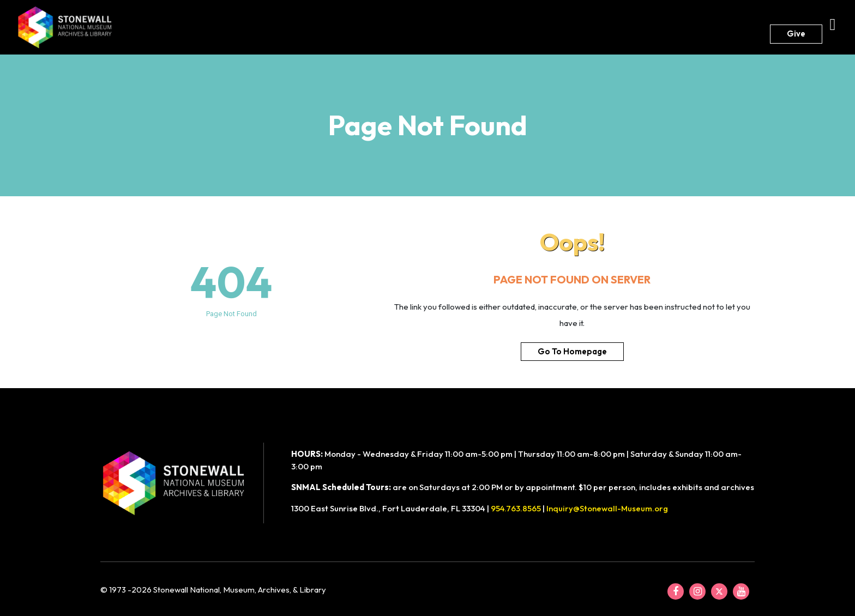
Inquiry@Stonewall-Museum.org (607, 508)
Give (796, 34)
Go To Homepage (572, 351)
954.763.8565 (516, 508)
